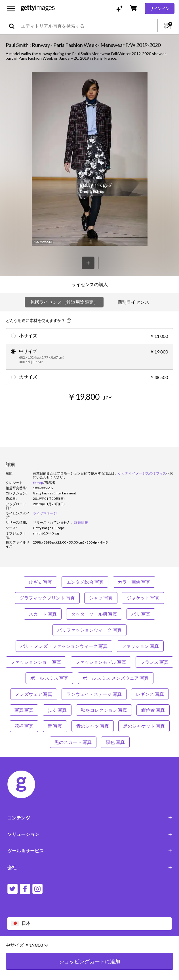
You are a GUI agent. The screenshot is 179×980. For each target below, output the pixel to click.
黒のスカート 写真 (73, 742)
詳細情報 (81, 522)
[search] (14, 26)
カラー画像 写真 (134, 582)
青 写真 (55, 726)
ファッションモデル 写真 (101, 662)
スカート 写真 (43, 614)
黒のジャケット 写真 (144, 726)
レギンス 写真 (150, 694)
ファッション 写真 (140, 646)
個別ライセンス (133, 302)
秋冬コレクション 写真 (104, 710)
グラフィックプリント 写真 (47, 598)
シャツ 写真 (101, 598)
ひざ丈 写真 (40, 582)
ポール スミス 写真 (49, 678)
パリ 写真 (141, 614)
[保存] (88, 263)
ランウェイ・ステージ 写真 (94, 694)
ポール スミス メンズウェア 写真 (116, 678)
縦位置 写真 (153, 710)
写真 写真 (24, 710)
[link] (53, 522)
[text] (88, 26)
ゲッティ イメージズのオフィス (142, 473)
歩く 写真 (57, 710)
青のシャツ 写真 (93, 726)
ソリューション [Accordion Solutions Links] (90, 834)
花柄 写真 (24, 726)
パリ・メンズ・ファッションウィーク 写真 (64, 646)
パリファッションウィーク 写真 (89, 630)
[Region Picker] (90, 924)
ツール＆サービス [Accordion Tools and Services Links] (90, 851)
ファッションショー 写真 (36, 662)
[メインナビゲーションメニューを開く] (11, 9)
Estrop (38, 483)
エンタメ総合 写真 (85, 582)
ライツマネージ (45, 513)
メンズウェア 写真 (34, 694)
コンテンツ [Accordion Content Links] (90, 818)
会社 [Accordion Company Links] (90, 867)
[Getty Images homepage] (38, 8)
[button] (90, 159)
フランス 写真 (154, 662)
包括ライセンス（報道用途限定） (64, 302)
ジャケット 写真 (143, 598)
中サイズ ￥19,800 (27, 957)
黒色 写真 (115, 742)
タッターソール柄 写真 (94, 614)
